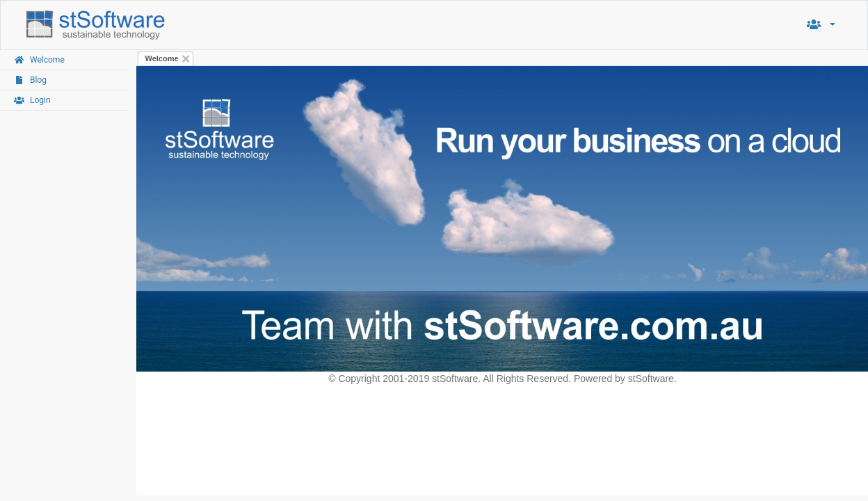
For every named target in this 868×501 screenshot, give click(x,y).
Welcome (162, 58)
